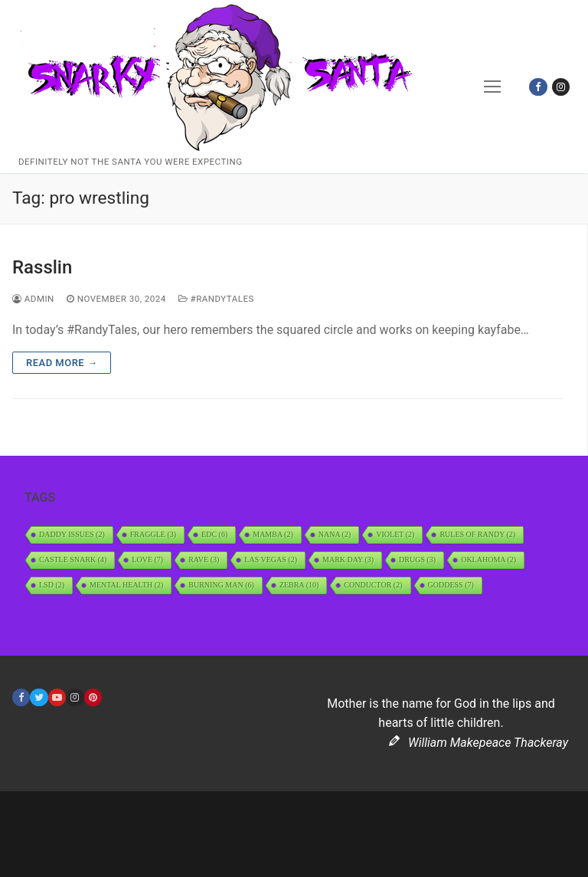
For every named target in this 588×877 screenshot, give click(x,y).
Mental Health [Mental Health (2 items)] (126, 585)
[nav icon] (493, 87)
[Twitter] (39, 697)
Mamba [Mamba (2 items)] (273, 534)
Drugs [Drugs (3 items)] (417, 560)
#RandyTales (216, 299)
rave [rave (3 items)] (204, 560)
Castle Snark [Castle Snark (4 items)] (73, 560)
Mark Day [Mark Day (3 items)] (348, 560)
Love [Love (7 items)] (147, 560)
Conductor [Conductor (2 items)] (373, 585)
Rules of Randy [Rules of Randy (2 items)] (477, 534)
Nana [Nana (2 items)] (335, 534)
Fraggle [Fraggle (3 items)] (153, 534)
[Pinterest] (93, 697)
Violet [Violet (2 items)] (395, 534)
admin (33, 299)
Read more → (62, 363)
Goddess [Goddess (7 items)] (451, 585)
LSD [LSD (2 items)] (52, 585)
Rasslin (42, 267)
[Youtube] (57, 697)
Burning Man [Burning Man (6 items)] (221, 585)
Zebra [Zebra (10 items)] (299, 585)
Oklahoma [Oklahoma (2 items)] (488, 560)
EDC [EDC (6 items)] (214, 534)
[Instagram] (561, 87)
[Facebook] (538, 87)
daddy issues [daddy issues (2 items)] (72, 534)
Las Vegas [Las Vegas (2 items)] (271, 560)
